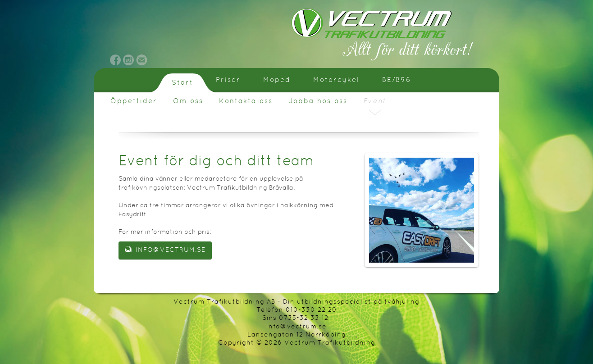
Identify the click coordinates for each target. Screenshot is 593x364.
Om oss (188, 101)
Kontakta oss (246, 101)
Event (375, 101)
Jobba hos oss (318, 101)
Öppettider (134, 101)
